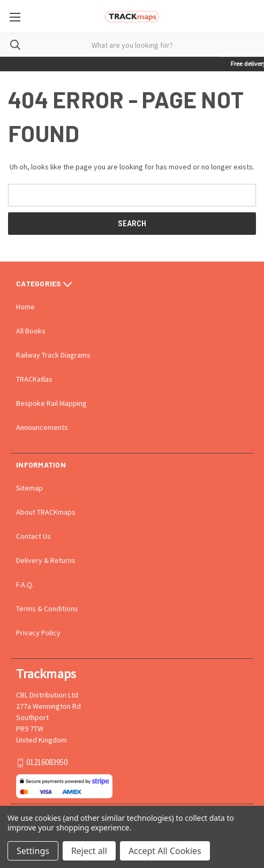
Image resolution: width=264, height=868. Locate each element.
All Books (31, 331)
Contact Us (33, 536)
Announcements (42, 427)
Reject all (89, 851)
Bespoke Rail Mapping (51, 403)
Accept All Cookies (165, 851)
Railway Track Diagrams (53, 355)
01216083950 (47, 763)
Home (25, 307)
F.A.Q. (25, 584)
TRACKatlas (34, 379)
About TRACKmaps (46, 512)
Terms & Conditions (47, 609)
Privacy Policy (38, 633)
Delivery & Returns (46, 560)
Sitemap (29, 488)
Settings (33, 851)
